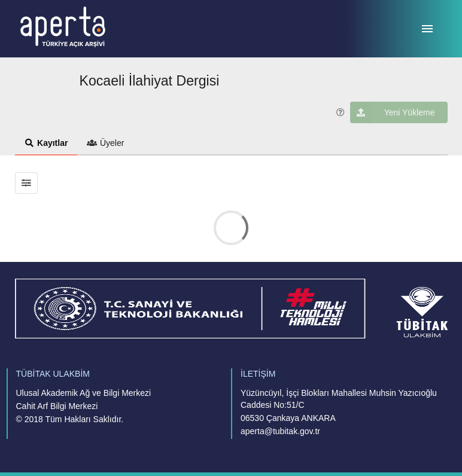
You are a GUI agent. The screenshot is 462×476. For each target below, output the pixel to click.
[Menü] (427, 29)
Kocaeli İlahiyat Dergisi (150, 81)
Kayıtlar (46, 143)
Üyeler (105, 143)
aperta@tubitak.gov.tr (280, 431)
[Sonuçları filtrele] (27, 183)
